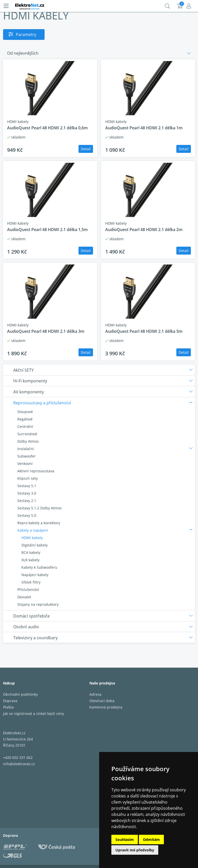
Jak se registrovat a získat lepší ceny (34, 713)
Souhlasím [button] (125, 840)
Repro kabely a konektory (39, 523)
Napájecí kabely (35, 575)
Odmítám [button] (151, 840)
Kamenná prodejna (106, 707)
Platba (8, 707)
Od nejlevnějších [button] (23, 53)
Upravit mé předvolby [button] (135, 850)
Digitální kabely (35, 545)
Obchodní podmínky (20, 694)
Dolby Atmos (28, 441)
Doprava (10, 701)
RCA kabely (31, 552)
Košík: (180, 6)
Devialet (24, 597)
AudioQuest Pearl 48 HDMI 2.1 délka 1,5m (47, 230)
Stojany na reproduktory (38, 604)
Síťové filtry (31, 582)
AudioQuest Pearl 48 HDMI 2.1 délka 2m (144, 230)
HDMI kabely (32, 538)
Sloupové (25, 412)
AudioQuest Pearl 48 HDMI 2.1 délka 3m (46, 331)
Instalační (26, 449)
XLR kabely (30, 560)
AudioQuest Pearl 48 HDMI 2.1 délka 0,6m (47, 128)
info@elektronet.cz (19, 764)
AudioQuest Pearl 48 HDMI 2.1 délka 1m (144, 128)
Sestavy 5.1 (27, 486)
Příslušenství (28, 590)
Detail (86, 149)
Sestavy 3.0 (27, 493)
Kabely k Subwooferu (39, 567)
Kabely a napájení (33, 530)
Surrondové (27, 434)
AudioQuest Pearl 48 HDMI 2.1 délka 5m (144, 331)
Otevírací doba (102, 701)
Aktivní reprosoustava (36, 471)
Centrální (25, 426)
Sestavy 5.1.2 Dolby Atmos (39, 508)
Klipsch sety (28, 478)
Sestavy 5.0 (27, 515)
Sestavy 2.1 (27, 501)
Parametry (26, 35)
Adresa (95, 694)
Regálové (25, 419)
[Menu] (6, 6)
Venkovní (25, 464)
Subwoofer (27, 456)
